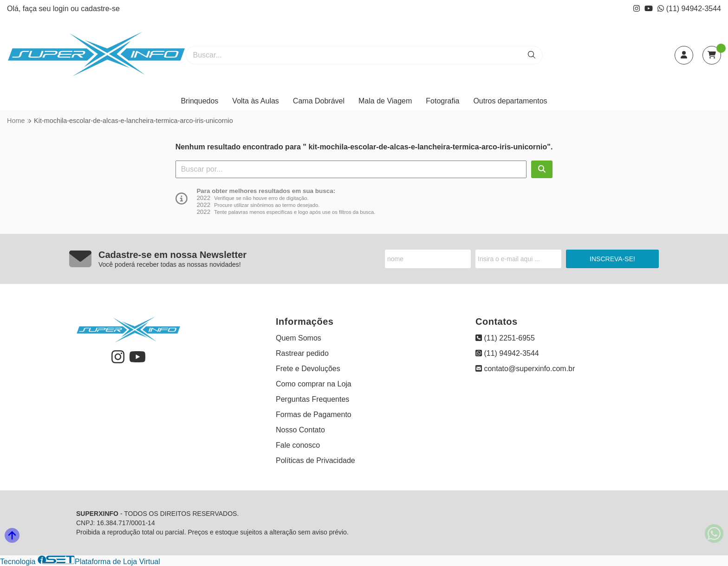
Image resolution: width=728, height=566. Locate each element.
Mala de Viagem (385, 101)
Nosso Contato (300, 430)
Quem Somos (299, 338)
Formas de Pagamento (314, 415)
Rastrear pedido (302, 353)
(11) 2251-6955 (505, 338)
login (62, 9)
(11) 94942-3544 (689, 9)
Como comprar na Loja (314, 384)
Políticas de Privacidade (315, 460)
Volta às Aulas (256, 101)
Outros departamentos (510, 101)
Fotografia (442, 101)
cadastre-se (100, 9)
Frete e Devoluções (308, 369)
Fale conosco (298, 445)
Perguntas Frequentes (312, 399)
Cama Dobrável (319, 101)
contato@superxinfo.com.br (525, 369)
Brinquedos (199, 101)
